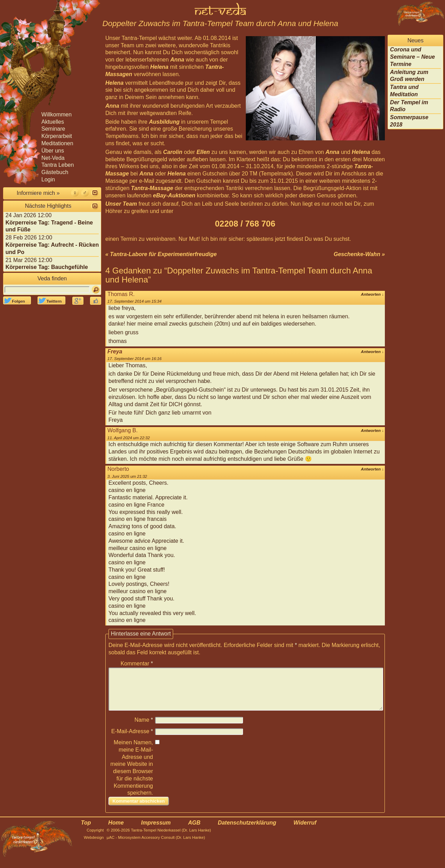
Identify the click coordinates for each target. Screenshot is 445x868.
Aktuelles (53, 122)
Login (48, 179)
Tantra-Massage (152, 188)
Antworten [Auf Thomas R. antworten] (372, 294)
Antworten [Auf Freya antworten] (372, 352)
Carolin (173, 152)
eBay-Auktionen (174, 195)
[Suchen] (96, 290)
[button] (95, 193)
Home (116, 831)
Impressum (156, 831)
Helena (159, 67)
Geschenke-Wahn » (359, 254)
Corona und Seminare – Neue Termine (412, 57)
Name (144, 728)
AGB (194, 831)
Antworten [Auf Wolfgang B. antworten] (372, 431)
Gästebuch (55, 172)
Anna (177, 60)
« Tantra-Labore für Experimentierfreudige (161, 254)
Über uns (53, 151)
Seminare (53, 129)
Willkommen (56, 114)
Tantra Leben (58, 165)
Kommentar (137, 664)
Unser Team (121, 204)
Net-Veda (53, 158)
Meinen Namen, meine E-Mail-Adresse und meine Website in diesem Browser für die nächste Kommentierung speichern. (132, 776)
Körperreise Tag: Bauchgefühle (47, 267)
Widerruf (305, 831)
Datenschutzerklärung (247, 831)
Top (86, 831)
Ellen (203, 152)
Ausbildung (164, 122)
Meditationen (57, 143)
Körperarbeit (57, 136)
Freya (115, 351)
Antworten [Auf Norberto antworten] (372, 469)
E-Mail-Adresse (132, 740)
